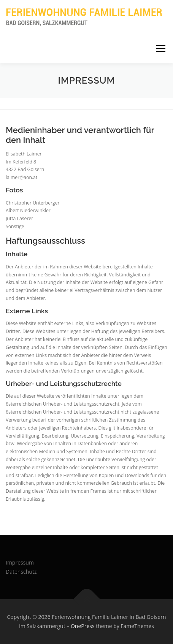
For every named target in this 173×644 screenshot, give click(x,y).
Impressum (20, 562)
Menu (160, 48)
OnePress (83, 626)
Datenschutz (21, 572)
